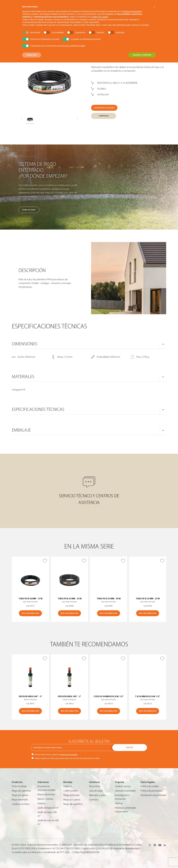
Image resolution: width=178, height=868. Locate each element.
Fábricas (119, 803)
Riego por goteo (20, 795)
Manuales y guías (97, 795)
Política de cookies (150, 786)
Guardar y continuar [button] (142, 55)
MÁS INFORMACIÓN (30, 613)
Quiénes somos (123, 786)
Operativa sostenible (125, 791)
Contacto (94, 800)
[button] (154, 7)
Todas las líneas (19, 786)
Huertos (42, 803)
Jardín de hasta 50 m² (48, 808)
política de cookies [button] (100, 17)
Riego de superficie (21, 791)
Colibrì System (71, 791)
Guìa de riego (96, 791)
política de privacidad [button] (132, 11)
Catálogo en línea (20, 804)
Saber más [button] (32, 55)
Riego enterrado (20, 800)
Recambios (95, 786)
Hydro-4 (67, 786)
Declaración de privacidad (153, 795)
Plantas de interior (46, 795)
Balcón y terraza (45, 799)
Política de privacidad (151, 791)
